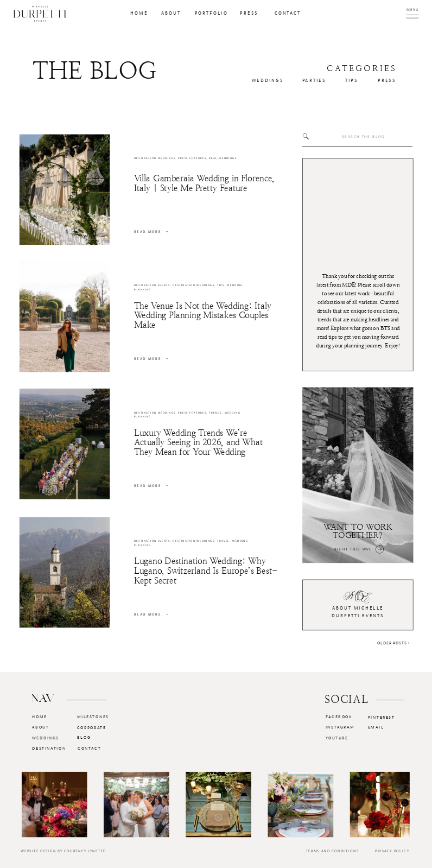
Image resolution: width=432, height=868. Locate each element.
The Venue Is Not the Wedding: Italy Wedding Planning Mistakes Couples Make (203, 315)
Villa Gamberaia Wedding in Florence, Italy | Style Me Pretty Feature (204, 183)
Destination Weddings (155, 158)
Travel (223, 541)
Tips (221, 285)
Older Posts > (394, 642)
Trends (215, 413)
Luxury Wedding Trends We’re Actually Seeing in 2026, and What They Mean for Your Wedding (198, 442)
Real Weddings (223, 158)
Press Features (192, 158)
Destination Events (152, 285)
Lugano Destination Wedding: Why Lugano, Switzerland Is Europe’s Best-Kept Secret (206, 571)
